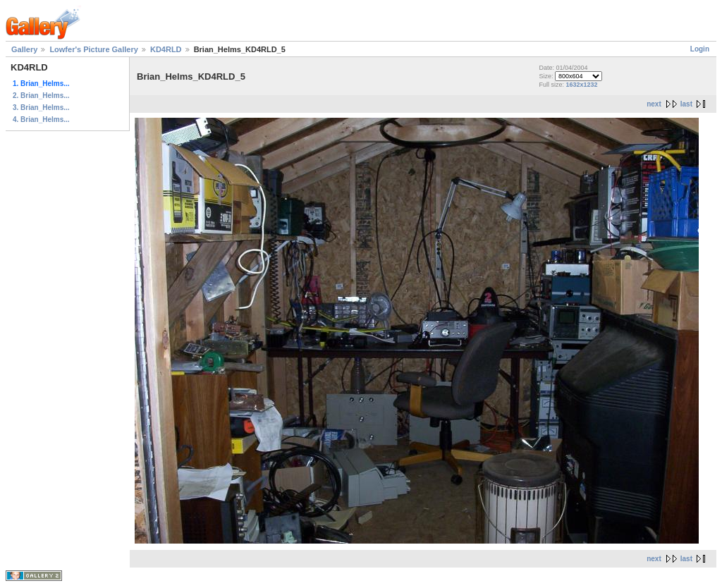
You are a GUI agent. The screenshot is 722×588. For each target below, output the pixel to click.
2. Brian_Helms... (41, 96)
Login (700, 49)
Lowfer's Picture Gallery (94, 49)
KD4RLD (166, 49)
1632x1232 (581, 85)
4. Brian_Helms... (41, 120)
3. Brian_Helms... (41, 108)
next (654, 104)
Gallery (24, 49)
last (686, 104)
